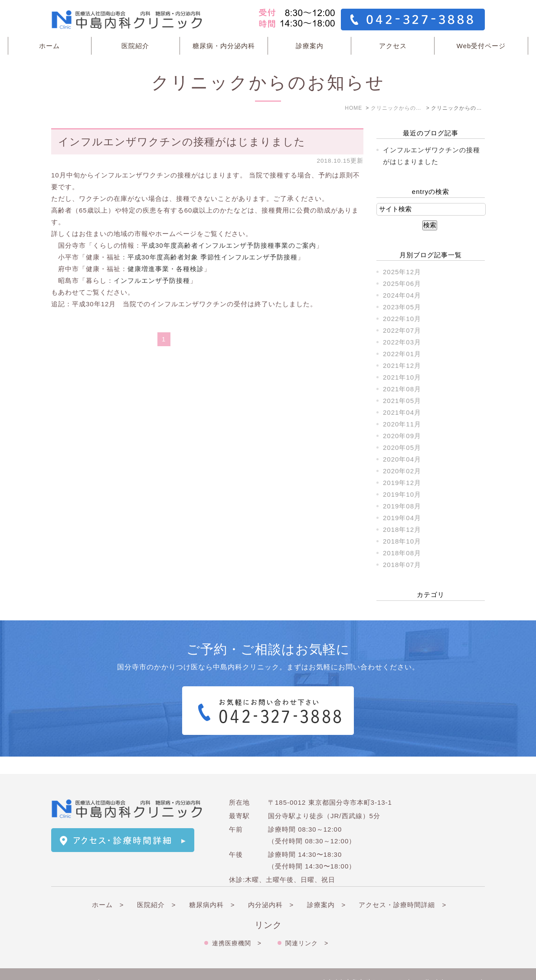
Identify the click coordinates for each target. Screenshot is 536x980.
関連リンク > (307, 926)
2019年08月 (402, 506)
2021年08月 (402, 389)
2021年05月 (402, 401)
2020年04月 (402, 459)
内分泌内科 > (271, 887)
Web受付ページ (481, 46)
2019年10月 (402, 494)
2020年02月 (402, 471)
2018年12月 (402, 529)
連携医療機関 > (237, 926)
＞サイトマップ (75, 965)
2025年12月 (402, 272)
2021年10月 (402, 377)
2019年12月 (402, 483)
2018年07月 (402, 565)
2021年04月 (402, 412)
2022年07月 (402, 330)
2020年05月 (402, 447)
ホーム (49, 46)
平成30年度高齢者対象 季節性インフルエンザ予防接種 (212, 257)
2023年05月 (402, 307)
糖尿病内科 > (212, 887)
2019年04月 (402, 518)
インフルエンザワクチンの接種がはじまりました (182, 142)
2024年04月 (402, 295)
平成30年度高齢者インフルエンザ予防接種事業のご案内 (229, 245)
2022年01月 (402, 354)
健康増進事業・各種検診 (166, 269)
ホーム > (108, 887)
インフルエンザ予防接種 (152, 280)
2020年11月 (402, 424)
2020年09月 (402, 436)
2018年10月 (402, 541)
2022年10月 (402, 319)
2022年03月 (402, 342)
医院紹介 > (157, 887)
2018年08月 (402, 553)
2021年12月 (402, 365)
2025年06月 (402, 284)
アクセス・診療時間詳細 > (402, 887)
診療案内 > (327, 887)
